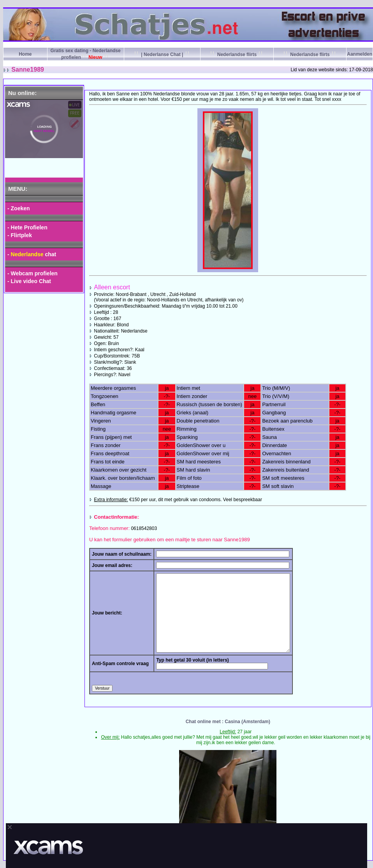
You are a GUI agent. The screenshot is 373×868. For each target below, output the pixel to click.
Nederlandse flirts (237, 55)
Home (25, 54)
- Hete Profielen (27, 227)
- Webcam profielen (33, 273)
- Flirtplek (20, 235)
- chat (32, 254)
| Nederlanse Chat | (162, 55)
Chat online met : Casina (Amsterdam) (228, 722)
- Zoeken (19, 208)
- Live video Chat (29, 281)
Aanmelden (360, 54)
